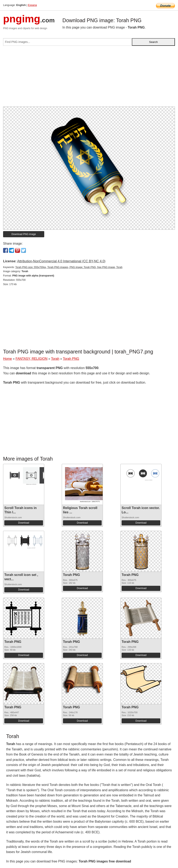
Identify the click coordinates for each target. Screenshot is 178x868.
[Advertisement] (89, 78)
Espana (32, 5)
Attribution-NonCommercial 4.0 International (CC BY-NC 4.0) (61, 261)
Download (24, 523)
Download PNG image (24, 234)
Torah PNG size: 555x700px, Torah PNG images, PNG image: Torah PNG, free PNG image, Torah (69, 267)
